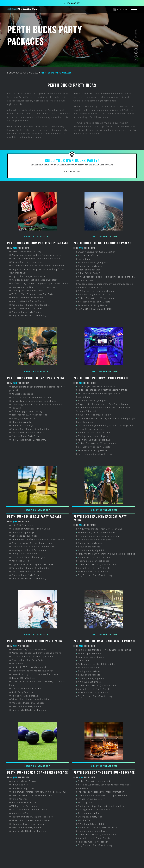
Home (10, 73)
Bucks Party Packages (27, 73)
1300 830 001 (72, 3)
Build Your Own (72, 171)
